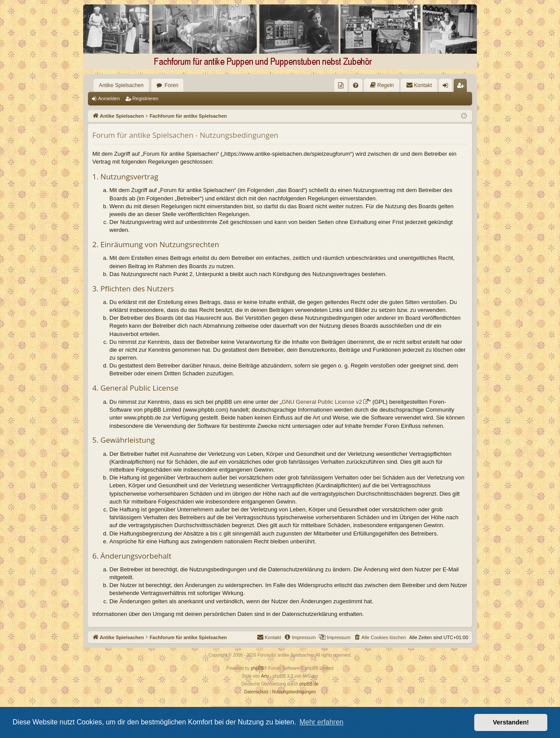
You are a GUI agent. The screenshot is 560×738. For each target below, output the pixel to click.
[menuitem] (341, 85)
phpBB (257, 668)
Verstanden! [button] (511, 722)
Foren (171, 85)
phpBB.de (309, 684)
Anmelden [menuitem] (447, 87)
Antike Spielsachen (121, 85)
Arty (265, 676)
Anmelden (109, 98)
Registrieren (145, 98)
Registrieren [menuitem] (462, 87)
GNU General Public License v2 (322, 402)
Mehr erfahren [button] (321, 722)
